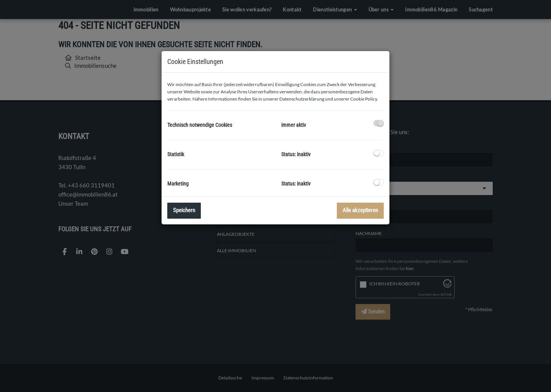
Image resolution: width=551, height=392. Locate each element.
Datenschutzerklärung (302, 99)
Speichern (184, 210)
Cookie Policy (364, 99)
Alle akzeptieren (360, 210)
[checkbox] (379, 123)
